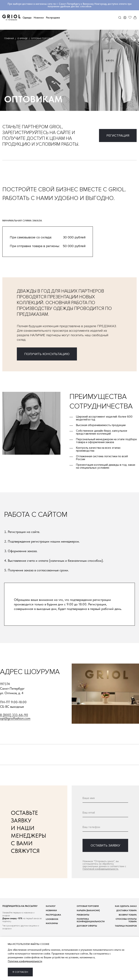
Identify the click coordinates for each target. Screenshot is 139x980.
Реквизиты (83, 915)
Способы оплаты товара (126, 920)
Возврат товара (128, 915)
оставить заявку (105, 845)
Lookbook (52, 919)
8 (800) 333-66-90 (14, 715)
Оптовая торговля (88, 906)
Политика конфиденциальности (91, 920)
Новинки (39, 18)
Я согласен (20, 972)
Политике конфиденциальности (25, 961)
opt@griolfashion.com (15, 719)
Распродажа (53, 18)
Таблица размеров (126, 926)
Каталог (51, 906)
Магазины (52, 923)
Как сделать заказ (126, 906)
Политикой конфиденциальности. (101, 869)
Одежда (27, 18)
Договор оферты (87, 926)
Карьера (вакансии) (88, 910)
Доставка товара (127, 910)
